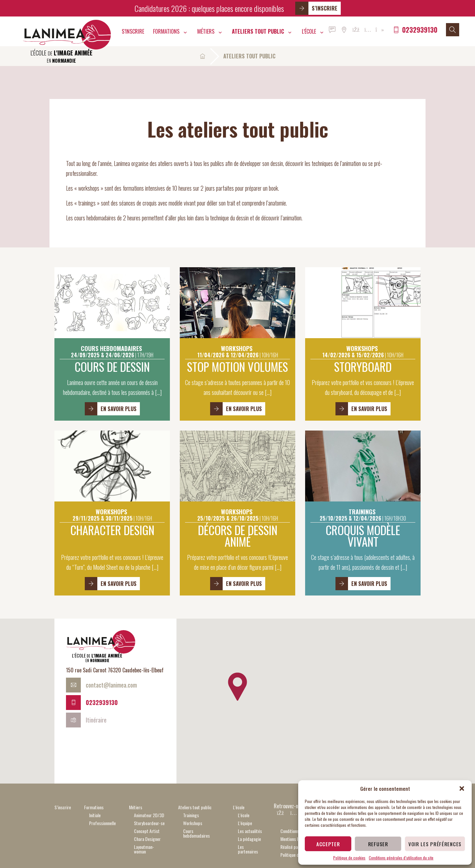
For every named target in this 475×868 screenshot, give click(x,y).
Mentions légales (295, 839)
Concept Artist (147, 831)
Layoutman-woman (144, 849)
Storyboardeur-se (149, 823)
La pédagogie (249, 839)
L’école (309, 31)
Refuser (378, 844)
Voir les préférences (435, 844)
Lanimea (67, 35)
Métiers (206, 31)
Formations (166, 31)
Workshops (193, 823)
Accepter (328, 844)
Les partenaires (248, 849)
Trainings (191, 815)
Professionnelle (102, 823)
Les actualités (250, 831)
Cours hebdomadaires (196, 833)
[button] (462, 788)
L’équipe (245, 823)
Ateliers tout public (258, 31)
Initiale (95, 815)
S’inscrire (316, 8)
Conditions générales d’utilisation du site (401, 858)
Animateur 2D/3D (149, 815)
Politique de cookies (349, 858)
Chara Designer (147, 839)
